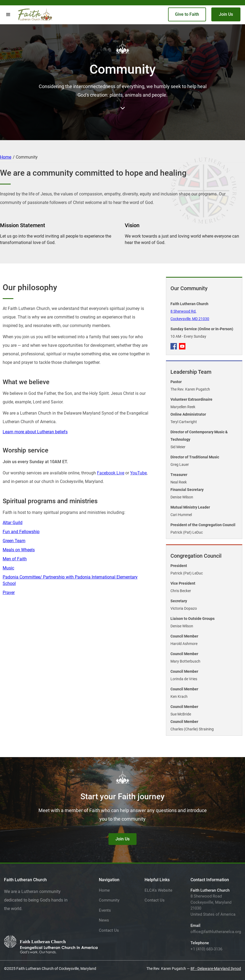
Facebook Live (111, 473)
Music (8, 568)
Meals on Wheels (19, 550)
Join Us (226, 14)
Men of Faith (15, 559)
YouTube (138, 473)
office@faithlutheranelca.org (216, 932)
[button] (8, 15)
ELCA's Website (158, 890)
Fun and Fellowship (21, 532)
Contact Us (109, 930)
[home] (35, 15)
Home (6, 157)
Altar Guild (13, 523)
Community (109, 900)
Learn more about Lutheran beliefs (35, 432)
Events (105, 910)
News (104, 920)
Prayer (9, 593)
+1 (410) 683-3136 (206, 949)
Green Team (14, 541)
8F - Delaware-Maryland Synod (216, 969)
